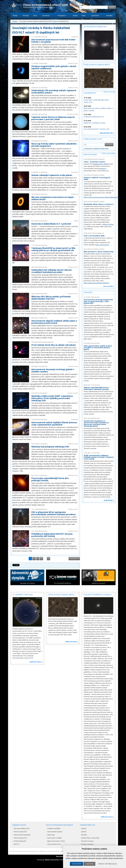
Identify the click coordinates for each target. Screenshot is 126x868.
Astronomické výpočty (55, 832)
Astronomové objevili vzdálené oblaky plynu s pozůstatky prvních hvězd (54, 322)
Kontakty (109, 16)
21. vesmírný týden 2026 (23, 595)
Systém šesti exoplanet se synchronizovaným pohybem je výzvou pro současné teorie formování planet (96, 424)
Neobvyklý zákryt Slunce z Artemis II (99, 204)
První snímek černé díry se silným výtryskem (54, 345)
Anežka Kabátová (48, 342)
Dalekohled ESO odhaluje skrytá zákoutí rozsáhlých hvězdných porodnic (52, 271)
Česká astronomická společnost (26, 851)
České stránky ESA (20, 841)
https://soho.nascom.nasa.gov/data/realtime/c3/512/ (102, 197)
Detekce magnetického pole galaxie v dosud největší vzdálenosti (54, 67)
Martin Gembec (100, 175)
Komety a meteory (87, 844)
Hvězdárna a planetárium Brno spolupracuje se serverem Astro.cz (61, 851)
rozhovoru (102, 168)
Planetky (84, 835)
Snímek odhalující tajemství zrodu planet (52, 175)
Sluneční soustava (73, 114)
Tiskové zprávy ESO (20, 838)
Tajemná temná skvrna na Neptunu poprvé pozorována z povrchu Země (53, 118)
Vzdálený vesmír (73, 63)
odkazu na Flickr (108, 224)
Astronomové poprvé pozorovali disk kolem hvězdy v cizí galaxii (53, 41)
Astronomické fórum (54, 844)
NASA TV (16, 844)
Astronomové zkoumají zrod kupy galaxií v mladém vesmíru (53, 370)
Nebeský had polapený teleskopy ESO (50, 447)
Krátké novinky (90, 154)
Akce (35, 16)
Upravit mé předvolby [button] (107, 864)
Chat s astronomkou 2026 (94, 236)
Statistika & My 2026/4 (100, 164)
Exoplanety (75, 37)
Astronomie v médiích (55, 838)
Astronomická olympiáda (22, 835)
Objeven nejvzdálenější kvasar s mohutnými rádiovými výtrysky (97, 388)
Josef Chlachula (100, 159)
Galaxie (84, 832)
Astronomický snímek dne (95, 27)
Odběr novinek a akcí (93, 139)
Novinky (26, 16)
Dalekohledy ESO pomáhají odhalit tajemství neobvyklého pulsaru (54, 91)
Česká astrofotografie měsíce (97, 65)
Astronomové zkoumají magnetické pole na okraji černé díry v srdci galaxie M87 (98, 301)
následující (73, 559)
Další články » (109, 500)
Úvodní (15, 21)
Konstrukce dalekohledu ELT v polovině (51, 224)
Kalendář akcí (90, 93)
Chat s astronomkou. (102, 245)
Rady (84, 16)
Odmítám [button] (90, 864)
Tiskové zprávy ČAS (20, 832)
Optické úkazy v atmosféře (90, 838)
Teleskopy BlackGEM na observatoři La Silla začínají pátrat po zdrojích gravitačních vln (53, 249)
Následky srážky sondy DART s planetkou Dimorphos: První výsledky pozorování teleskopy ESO (52, 398)
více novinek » (109, 286)
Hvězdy (84, 828)
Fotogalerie (62, 16)
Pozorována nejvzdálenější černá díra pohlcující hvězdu (50, 479)
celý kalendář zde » (107, 133)
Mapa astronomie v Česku (56, 841)
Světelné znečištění (54, 828)
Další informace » (36, 662)
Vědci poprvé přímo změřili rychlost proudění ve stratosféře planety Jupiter (98, 348)
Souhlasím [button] (77, 864)
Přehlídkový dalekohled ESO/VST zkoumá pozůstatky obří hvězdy (52, 535)
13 (48, 559)
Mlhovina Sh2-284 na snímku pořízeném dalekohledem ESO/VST (51, 298)
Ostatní (76, 221)
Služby (75, 16)
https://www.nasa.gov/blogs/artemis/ (96, 283)
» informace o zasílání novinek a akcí (96, 148)
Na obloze (46, 16)
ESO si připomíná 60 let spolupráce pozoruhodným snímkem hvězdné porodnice (53, 513)
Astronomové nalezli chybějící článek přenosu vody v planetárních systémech (54, 424)
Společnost (95, 16)
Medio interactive (52, 860)
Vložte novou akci (109, 92)
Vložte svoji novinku (109, 153)
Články (15, 16)
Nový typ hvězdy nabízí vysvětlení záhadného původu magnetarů (54, 145)
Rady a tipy (51, 835)
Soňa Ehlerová (99, 233)
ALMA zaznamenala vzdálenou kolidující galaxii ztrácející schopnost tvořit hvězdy (99, 457)
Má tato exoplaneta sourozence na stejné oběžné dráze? (52, 198)
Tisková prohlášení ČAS (22, 828)
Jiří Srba (45, 37)
